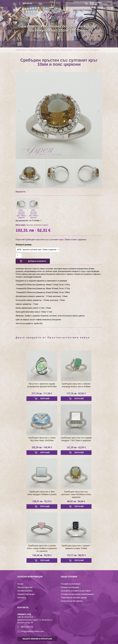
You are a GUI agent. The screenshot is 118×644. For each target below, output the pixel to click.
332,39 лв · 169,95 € (42, 447)
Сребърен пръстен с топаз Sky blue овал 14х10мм (42, 439)
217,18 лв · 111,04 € (42, 393)
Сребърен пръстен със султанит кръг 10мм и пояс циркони (80, 50)
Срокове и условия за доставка (76, 591)
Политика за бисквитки (72, 601)
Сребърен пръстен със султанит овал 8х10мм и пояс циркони (76, 494)
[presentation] (19, 112)
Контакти (22, 598)
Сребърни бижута (21, 50)
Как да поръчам (25, 587)
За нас (20, 584)
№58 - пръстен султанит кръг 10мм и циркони (33, 208)
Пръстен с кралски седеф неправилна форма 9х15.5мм (42, 385)
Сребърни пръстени (35, 50)
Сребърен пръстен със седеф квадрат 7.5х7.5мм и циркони (76, 439)
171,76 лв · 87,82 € (76, 393)
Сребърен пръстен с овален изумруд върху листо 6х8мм (76, 385)
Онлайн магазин (25, 591)
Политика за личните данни (74, 598)
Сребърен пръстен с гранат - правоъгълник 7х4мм (76, 547)
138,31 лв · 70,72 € (42, 501)
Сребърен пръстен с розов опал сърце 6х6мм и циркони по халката (42, 548)
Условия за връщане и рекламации (77, 594)
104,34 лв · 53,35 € (42, 555)
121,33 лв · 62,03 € (76, 447)
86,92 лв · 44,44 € (76, 501)
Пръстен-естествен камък (51, 50)
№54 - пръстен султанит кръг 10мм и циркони (21, 208)
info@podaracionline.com (32, 631)
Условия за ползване (71, 584)
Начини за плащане (70, 587)
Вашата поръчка (96, 3)
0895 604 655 (27, 3)
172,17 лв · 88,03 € (76, 555)
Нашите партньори (26, 594)
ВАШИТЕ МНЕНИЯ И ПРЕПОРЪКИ (37, 639)
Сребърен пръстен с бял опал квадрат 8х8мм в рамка (42, 493)
